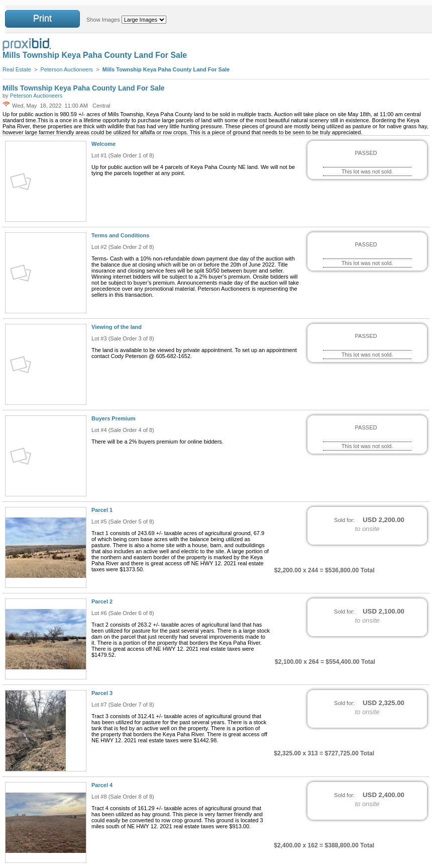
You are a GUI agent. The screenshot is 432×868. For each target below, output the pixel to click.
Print (42, 19)
